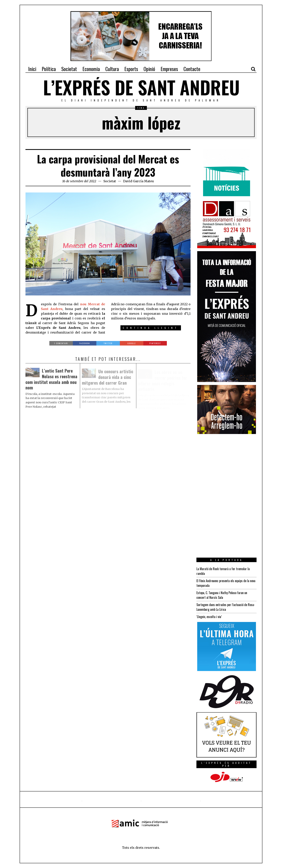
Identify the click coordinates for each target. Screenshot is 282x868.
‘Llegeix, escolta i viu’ (209, 617)
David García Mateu (139, 181)
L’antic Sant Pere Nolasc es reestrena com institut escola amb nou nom (51, 380)
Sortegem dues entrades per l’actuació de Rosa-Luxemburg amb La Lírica (226, 607)
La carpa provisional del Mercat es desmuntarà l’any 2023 (108, 165)
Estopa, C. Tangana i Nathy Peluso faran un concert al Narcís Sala (222, 595)
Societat (110, 181)
